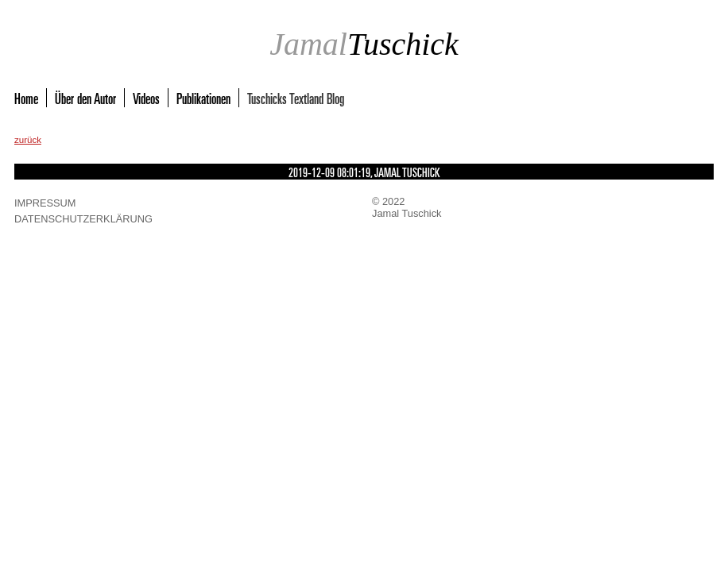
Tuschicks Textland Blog (296, 98)
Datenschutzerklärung (83, 219)
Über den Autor (85, 98)
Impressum (45, 203)
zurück (28, 140)
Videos (146, 98)
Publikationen (203, 98)
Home (26, 98)
